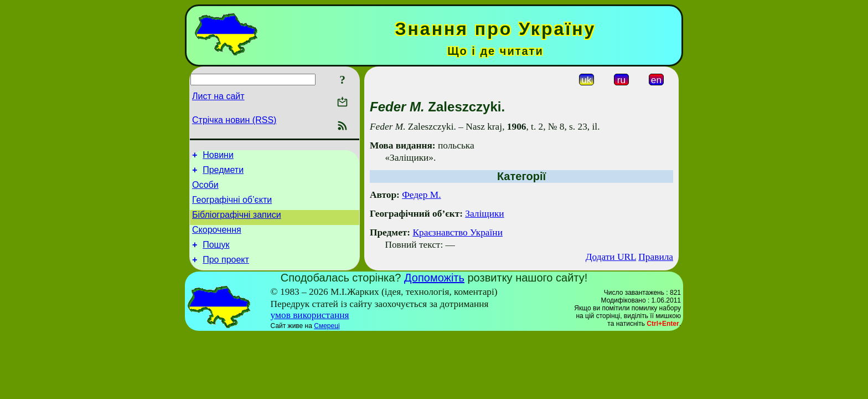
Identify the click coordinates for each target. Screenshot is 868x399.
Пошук (216, 256)
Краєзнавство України (457, 232)
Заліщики (484, 214)
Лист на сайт (218, 96)
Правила (656, 257)
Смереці (327, 339)
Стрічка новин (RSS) (234, 120)
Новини (218, 157)
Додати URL (611, 257)
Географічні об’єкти (232, 206)
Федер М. (421, 195)
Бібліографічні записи (237, 223)
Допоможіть (434, 291)
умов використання (310, 328)
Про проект (226, 273)
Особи (205, 190)
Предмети (223, 173)
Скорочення (217, 240)
